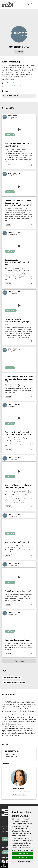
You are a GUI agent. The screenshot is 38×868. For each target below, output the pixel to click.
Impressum (5, 831)
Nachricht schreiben (11, 96)
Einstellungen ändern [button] (23, 861)
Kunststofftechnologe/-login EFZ (14, 683)
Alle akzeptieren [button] (23, 853)
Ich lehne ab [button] (23, 857)
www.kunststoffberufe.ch (11, 86)
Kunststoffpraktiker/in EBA (12, 678)
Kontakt (6, 839)
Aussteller (4, 865)
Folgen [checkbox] (19, 52)
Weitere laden (19, 661)
